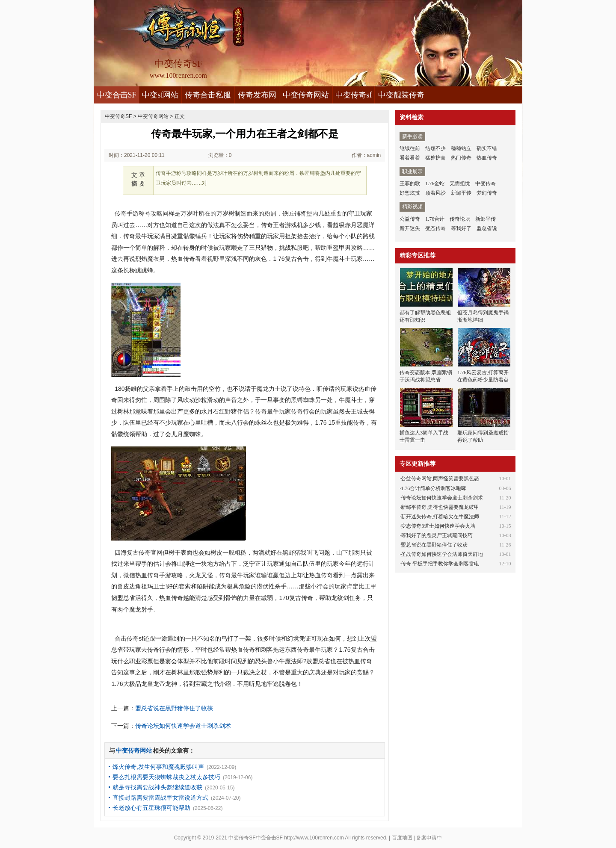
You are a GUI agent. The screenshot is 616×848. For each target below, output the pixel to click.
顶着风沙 (435, 193)
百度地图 (402, 838)
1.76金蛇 (435, 183)
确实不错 (487, 148)
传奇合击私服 (208, 95)
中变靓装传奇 (401, 95)
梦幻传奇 (487, 193)
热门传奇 (461, 158)
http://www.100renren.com (314, 838)
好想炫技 (410, 193)
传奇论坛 (460, 219)
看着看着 (410, 158)
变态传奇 (435, 228)
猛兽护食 (435, 158)
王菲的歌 (410, 183)
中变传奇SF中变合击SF (256, 838)
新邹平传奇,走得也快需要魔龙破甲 (440, 507)
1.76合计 (435, 219)
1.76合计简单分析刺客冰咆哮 (434, 488)
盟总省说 (487, 228)
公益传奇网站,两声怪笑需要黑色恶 (440, 479)
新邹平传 (461, 193)
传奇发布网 (257, 95)
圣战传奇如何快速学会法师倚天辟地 (442, 554)
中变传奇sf (354, 95)
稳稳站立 (461, 148)
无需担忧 (460, 183)
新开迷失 (410, 228)
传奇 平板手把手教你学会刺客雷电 (440, 564)
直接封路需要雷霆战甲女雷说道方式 (160, 798)
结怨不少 (435, 148)
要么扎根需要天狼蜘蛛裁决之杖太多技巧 (166, 777)
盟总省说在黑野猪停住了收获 (174, 708)
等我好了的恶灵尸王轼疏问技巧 (437, 535)
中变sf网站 (160, 95)
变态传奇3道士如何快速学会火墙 (438, 526)
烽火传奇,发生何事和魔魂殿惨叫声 (158, 767)
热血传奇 (487, 158)
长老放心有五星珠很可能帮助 (151, 808)
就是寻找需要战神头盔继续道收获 (157, 787)
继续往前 (410, 148)
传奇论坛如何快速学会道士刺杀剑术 (183, 726)
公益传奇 (410, 219)
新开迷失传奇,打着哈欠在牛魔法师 (440, 517)
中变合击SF (117, 95)
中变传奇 (486, 183)
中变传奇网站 (306, 95)
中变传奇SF (118, 116)
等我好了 (461, 228)
